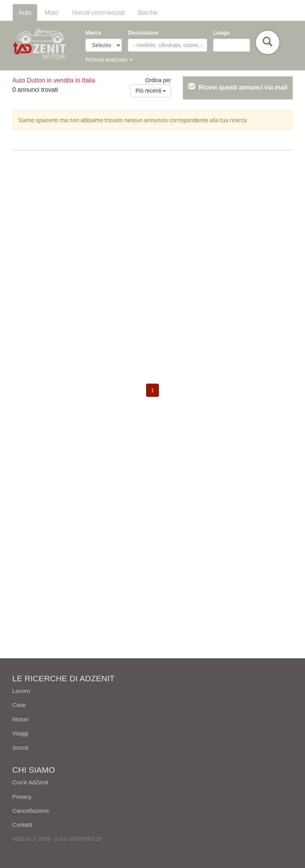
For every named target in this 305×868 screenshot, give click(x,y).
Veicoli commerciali (98, 13)
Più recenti (151, 91)
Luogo (221, 33)
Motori (21, 719)
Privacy (22, 797)
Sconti (21, 748)
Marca (93, 33)
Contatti (23, 825)
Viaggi (20, 733)
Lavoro (21, 691)
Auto (25, 13)
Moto (51, 13)
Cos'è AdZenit (31, 782)
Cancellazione (31, 811)
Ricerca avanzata (109, 60)
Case (19, 705)
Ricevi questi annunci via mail (243, 87)
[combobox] (231, 45)
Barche (148, 13)
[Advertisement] (153, 212)
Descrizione (143, 33)
